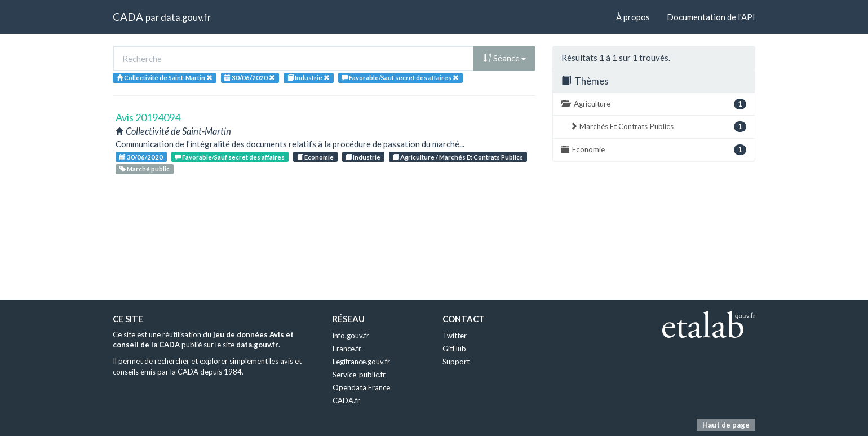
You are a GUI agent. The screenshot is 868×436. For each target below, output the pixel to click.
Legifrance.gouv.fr (361, 362)
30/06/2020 (141, 157)
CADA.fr (346, 400)
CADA (128, 17)
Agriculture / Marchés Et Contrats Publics (458, 157)
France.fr (347, 349)
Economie (315, 157)
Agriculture (654, 104)
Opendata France (361, 387)
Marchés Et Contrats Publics (658, 127)
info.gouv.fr (351, 336)
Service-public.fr (359, 375)
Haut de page (726, 425)
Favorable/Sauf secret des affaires (230, 157)
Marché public (145, 169)
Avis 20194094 (148, 117)
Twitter (455, 336)
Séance (504, 58)
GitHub (454, 349)
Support (456, 362)
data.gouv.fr (186, 17)
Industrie (363, 157)
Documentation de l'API (711, 17)
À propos (633, 17)
